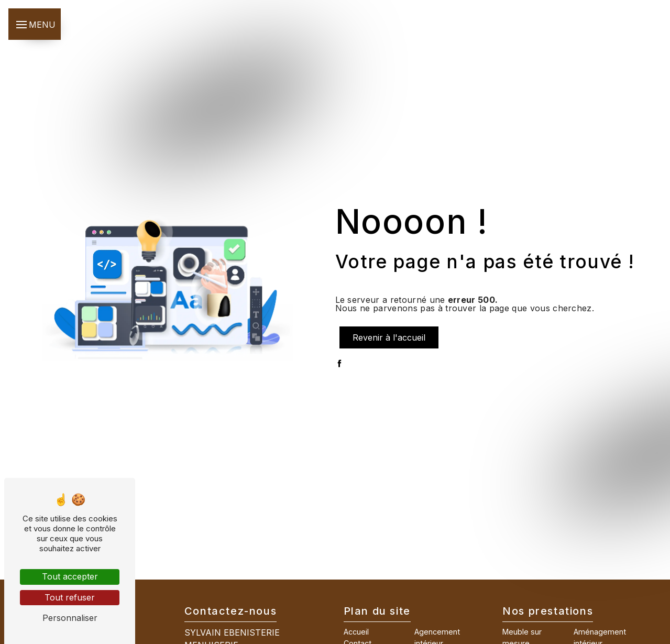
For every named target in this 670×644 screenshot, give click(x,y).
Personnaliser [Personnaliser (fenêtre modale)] (70, 618)
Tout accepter (70, 576)
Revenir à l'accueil (389, 337)
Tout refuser (70, 597)
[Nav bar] (35, 24)
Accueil (356, 632)
